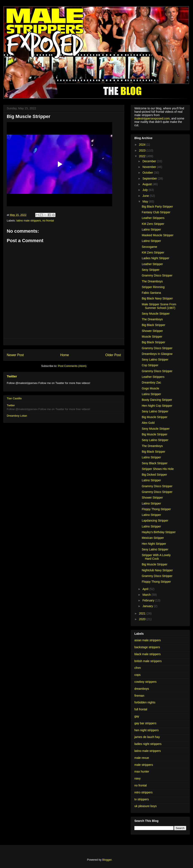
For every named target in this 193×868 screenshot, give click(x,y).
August (147, 184)
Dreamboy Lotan (17, 416)
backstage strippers (147, 647)
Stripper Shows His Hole (158, 469)
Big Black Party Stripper (157, 207)
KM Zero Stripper (153, 224)
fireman (139, 696)
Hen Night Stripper (154, 544)
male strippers (144, 765)
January (148, 606)
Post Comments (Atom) (72, 366)
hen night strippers (146, 730)
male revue (142, 758)
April (146, 589)
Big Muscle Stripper (155, 417)
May (146, 201)
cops (138, 675)
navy (138, 778)
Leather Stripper (152, 264)
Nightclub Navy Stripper (157, 570)
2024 (143, 145)
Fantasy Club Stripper (156, 212)
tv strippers (142, 799)
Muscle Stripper (152, 337)
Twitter (12, 376)
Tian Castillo (14, 398)
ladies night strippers (148, 744)
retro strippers (143, 792)
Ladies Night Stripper (156, 258)
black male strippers (148, 654)
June (146, 196)
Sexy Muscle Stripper (156, 314)
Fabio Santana (151, 293)
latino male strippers (29, 221)
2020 (143, 619)
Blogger (107, 860)
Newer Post (15, 355)
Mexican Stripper (153, 538)
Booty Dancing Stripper (157, 400)
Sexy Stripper (151, 270)
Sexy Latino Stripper (155, 360)
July (145, 190)
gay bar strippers (145, 723)
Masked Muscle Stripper (158, 235)
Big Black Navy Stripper (157, 298)
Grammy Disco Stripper (157, 275)
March (147, 595)
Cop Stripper (150, 365)
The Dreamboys (152, 281)
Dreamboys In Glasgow (157, 354)
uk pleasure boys (146, 806)
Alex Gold (148, 423)
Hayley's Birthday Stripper (159, 532)
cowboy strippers (145, 682)
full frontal (141, 709)
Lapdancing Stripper (155, 521)
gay (137, 716)
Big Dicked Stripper (154, 475)
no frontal (48, 221)
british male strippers (148, 661)
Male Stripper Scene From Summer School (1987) (159, 306)
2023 (143, 150)
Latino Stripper (151, 229)
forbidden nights (145, 702)
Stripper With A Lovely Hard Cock (156, 557)
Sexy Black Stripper (155, 463)
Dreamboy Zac (151, 382)
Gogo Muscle (150, 388)
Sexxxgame (149, 247)
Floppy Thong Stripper (156, 509)
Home (65, 355)
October (148, 173)
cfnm (138, 668)
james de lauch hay (147, 737)
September (150, 178)
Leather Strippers (153, 218)
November (150, 167)
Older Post (113, 355)
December (150, 161)
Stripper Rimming (153, 287)
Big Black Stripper (153, 325)
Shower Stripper (152, 331)
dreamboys (142, 689)
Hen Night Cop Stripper (157, 406)
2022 (143, 156)
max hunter (142, 771)
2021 (143, 613)
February (149, 600)
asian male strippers (148, 640)
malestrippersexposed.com (152, 118)
